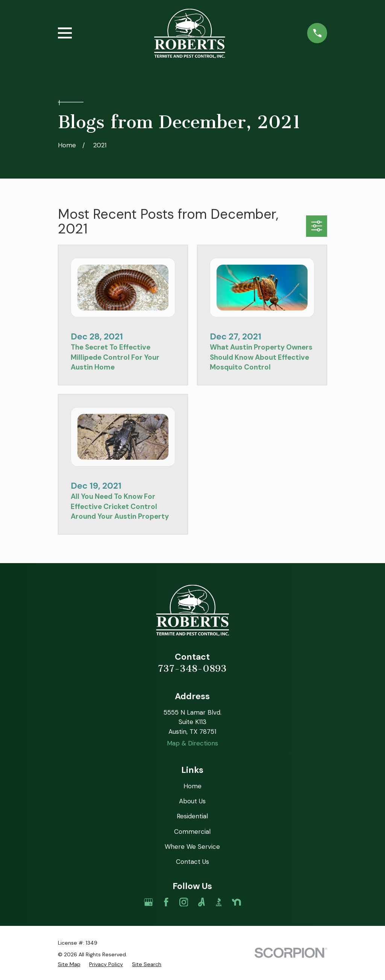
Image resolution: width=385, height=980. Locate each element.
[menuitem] (69, 964)
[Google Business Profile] (149, 902)
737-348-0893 (192, 669)
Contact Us (192, 862)
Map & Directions (192, 743)
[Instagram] (184, 902)
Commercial (192, 832)
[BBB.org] (219, 902)
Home (192, 786)
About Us (192, 801)
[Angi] (202, 902)
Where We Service (192, 847)
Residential (192, 816)
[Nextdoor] (236, 902)
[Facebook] (166, 902)
